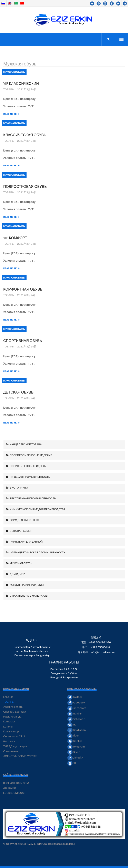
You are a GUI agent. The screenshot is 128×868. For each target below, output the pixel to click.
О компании (11, 751)
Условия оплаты (13, 707)
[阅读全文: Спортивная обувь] (11, 371)
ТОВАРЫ (9, 702)
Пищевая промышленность (30, 477)
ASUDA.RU (9, 788)
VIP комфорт (15, 238)
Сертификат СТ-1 (14, 736)
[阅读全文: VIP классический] (11, 114)
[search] (108, 39)
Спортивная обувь (23, 341)
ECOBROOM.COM (14, 793)
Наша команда (12, 717)
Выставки (9, 741)
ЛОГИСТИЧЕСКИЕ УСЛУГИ (20, 756)
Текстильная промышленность (33, 498)
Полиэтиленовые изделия (29, 466)
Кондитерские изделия (27, 585)
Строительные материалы (29, 596)
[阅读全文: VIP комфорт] (11, 268)
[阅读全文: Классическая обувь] (11, 165)
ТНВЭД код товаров (15, 746)
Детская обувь (18, 392)
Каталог (8, 727)
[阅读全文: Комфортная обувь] (11, 320)
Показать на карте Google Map (32, 655)
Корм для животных (24, 520)
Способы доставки (15, 712)
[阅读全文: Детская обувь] (11, 423)
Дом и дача (17, 574)
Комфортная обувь (23, 289)
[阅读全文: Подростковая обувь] (11, 217)
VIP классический (21, 83)
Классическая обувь (25, 135)
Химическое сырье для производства (37, 509)
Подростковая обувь (25, 186)
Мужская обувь (21, 563)
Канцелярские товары (26, 444)
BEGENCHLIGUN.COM (16, 783)
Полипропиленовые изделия (31, 455)
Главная (8, 697)
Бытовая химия (21, 531)
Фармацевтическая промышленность (37, 552)
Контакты (9, 721)
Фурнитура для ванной (26, 542)
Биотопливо (19, 488)
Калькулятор (11, 731)
